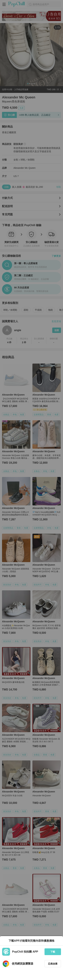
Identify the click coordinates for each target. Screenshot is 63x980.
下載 (53, 952)
